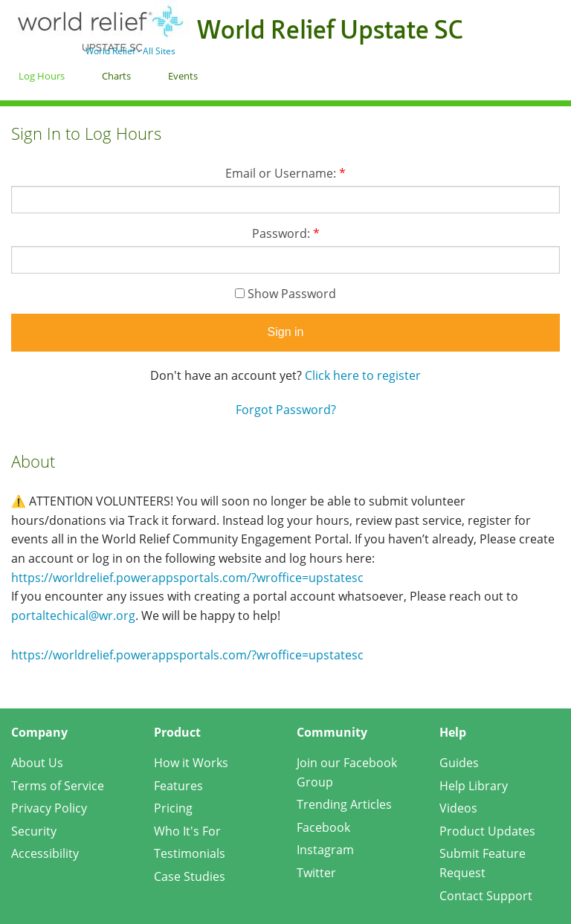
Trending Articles (344, 804)
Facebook (323, 827)
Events (183, 76)
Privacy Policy (49, 808)
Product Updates (487, 831)
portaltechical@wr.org (73, 616)
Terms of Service (58, 786)
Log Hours (42, 76)
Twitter (316, 873)
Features (178, 786)
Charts (116, 76)
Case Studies (190, 876)
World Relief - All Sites (130, 51)
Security (34, 831)
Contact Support (486, 896)
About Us (37, 763)
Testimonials (190, 853)
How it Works (191, 763)
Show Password (285, 294)
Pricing (173, 808)
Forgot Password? (286, 410)
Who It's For (187, 831)
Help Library (474, 786)
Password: (286, 233)
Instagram (325, 850)
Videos (458, 808)
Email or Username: (285, 173)
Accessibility (45, 853)
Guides (459, 763)
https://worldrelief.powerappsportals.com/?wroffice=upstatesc (187, 578)
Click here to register (363, 375)
